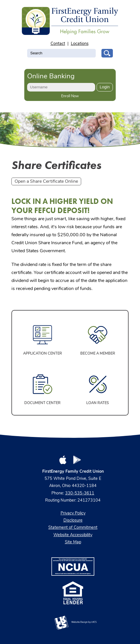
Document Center (42, 403)
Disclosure (73, 521)
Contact (58, 44)
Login (105, 87)
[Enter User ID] (61, 87)
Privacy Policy (73, 513)
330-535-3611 (80, 493)
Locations (80, 44)
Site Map (73, 542)
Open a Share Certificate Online (46, 182)
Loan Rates (98, 403)
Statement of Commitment (73, 528)
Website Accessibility (73, 535)
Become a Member (98, 354)
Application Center (43, 354)
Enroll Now (70, 96)
